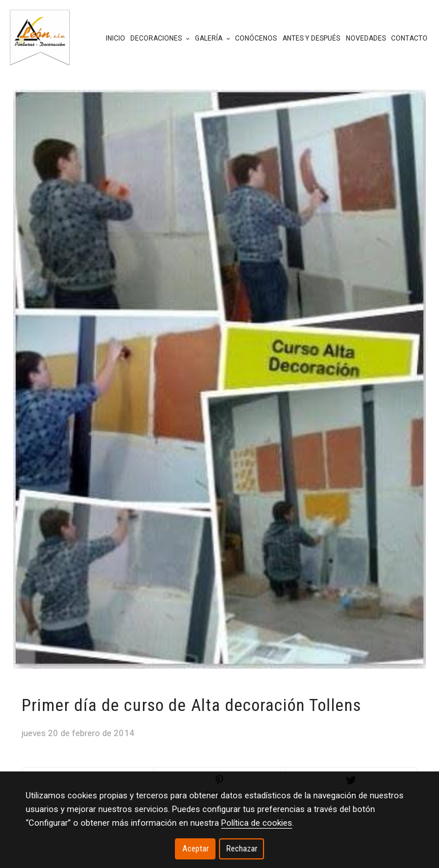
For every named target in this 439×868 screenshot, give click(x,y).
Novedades (366, 38)
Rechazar (242, 849)
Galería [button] (212, 38)
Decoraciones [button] (160, 38)
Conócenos (256, 38)
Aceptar (195, 849)
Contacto (409, 38)
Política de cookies (257, 823)
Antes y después (311, 38)
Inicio (115, 38)
